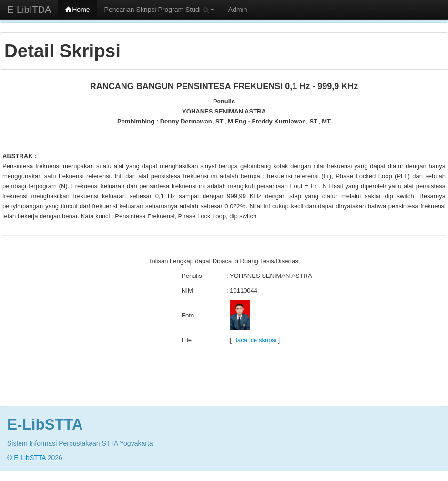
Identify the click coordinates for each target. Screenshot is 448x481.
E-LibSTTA (30, 458)
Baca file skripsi (255, 340)
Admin (238, 10)
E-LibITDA (29, 10)
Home (77, 10)
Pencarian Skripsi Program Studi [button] (159, 10)
